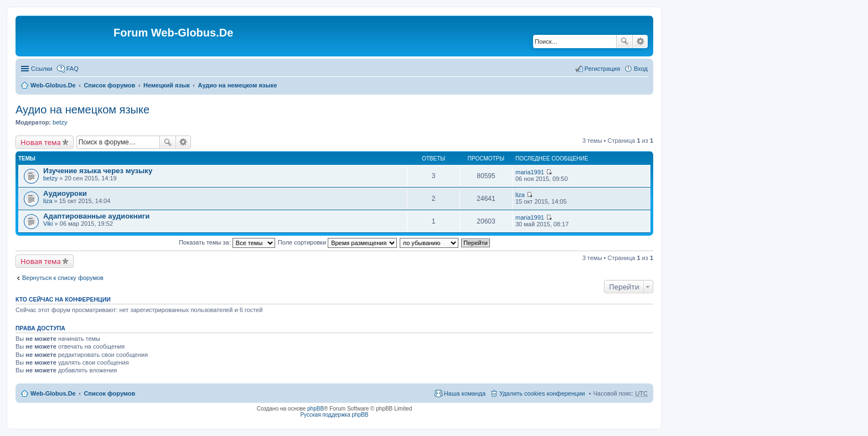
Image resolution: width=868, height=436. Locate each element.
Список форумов (109, 85)
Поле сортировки (337, 242)
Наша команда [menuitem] (465, 393)
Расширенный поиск (640, 41)
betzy (60, 122)
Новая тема (41, 142)
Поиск (624, 41)
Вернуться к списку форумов (63, 278)
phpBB (316, 409)
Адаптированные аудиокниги (96, 216)
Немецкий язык (167, 85)
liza (48, 201)
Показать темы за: (227, 242)
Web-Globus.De (53, 85)
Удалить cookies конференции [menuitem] (542, 393)
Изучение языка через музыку (98, 171)
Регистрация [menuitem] (602, 69)
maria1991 (530, 172)
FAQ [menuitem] (73, 69)
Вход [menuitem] (641, 69)
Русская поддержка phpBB (334, 415)
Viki (48, 224)
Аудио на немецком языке (238, 85)
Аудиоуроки (65, 193)
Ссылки (42, 69)
